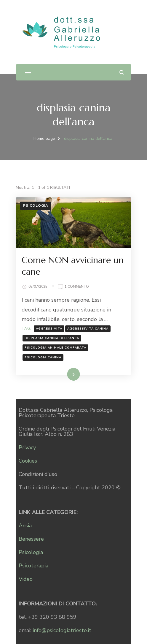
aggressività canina (88, 329)
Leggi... (66, 374)
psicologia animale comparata (55, 348)
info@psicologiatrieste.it (62, 630)
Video (26, 579)
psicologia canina (43, 357)
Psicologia (36, 205)
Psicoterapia (33, 566)
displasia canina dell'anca (52, 338)
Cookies (28, 461)
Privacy (27, 447)
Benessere (31, 539)
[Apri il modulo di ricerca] (122, 72)
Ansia (25, 526)
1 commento (77, 286)
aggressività (49, 329)
